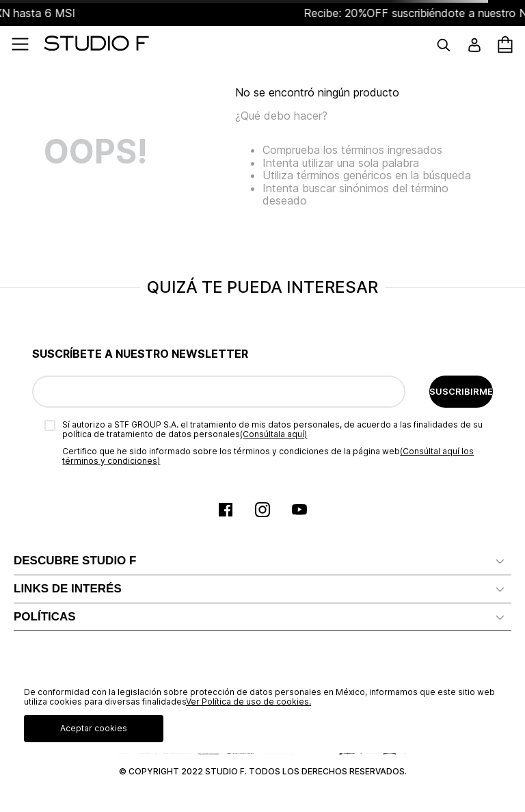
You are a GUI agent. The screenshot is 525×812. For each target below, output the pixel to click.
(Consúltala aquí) (273, 434)
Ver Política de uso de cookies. (248, 702)
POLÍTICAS (45, 617)
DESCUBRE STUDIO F (75, 561)
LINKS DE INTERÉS (68, 589)
